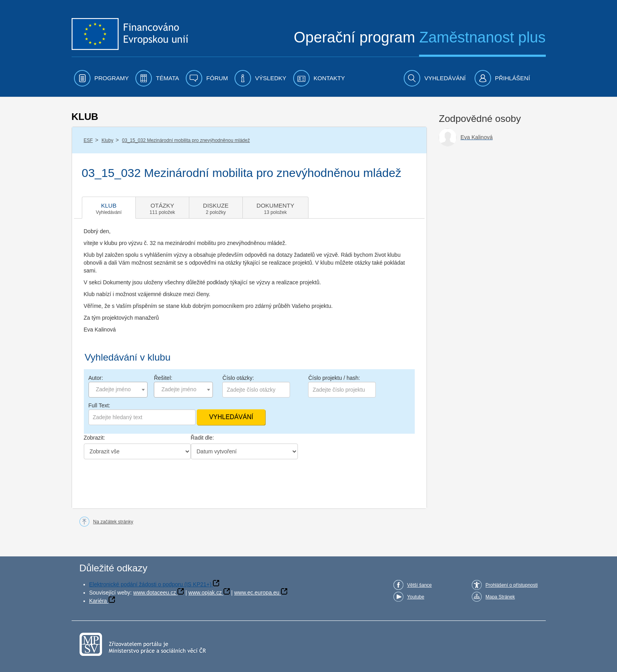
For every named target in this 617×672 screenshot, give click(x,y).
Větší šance (420, 585)
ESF (88, 140)
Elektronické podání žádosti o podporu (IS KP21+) (151, 584)
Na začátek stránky (113, 522)
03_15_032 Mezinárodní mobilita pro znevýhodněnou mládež (186, 140)
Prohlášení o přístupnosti (512, 585)
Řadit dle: (202, 438)
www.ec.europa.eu (257, 593)
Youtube (416, 597)
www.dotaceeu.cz (155, 593)
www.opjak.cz (205, 593)
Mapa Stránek (500, 597)
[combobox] (118, 390)
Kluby (107, 140)
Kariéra (98, 601)
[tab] (109, 208)
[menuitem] (102, 78)
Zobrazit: (94, 438)
